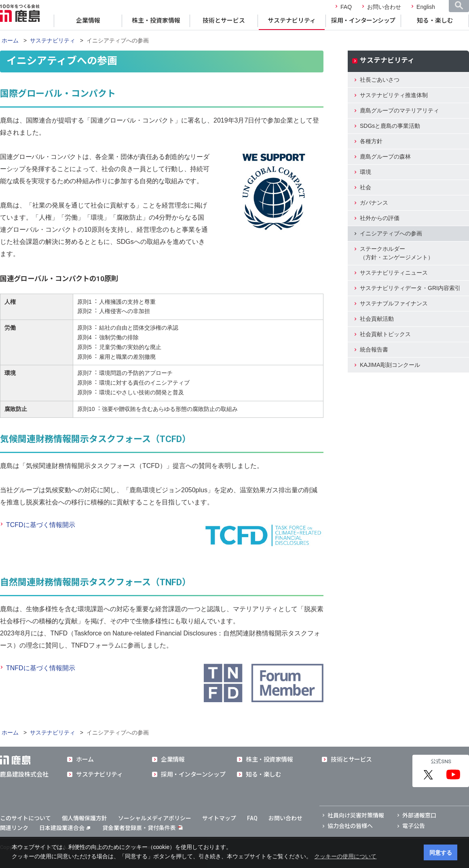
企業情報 (88, 21)
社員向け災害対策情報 (356, 815)
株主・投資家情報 (156, 21)
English (426, 7)
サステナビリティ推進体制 (394, 95)
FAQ (346, 7)
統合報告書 (374, 349)
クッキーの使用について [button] (345, 856)
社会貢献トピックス (385, 334)
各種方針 (371, 141)
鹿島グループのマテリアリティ (399, 110)
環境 (365, 172)
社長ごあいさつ (380, 80)
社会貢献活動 (377, 319)
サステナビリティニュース (394, 273)
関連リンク (14, 828)
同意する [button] (441, 853)
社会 (365, 187)
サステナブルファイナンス (394, 303)
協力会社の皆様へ (350, 826)
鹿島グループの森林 (385, 157)
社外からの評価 (380, 218)
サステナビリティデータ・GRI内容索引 (410, 288)
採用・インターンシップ (363, 21)
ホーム (10, 40)
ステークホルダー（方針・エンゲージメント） (397, 253)
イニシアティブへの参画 (391, 233)
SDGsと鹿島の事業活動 (390, 126)
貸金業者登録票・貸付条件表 (139, 828)
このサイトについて (25, 818)
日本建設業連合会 (65, 828)
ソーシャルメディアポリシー (155, 818)
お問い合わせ (384, 7)
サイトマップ (219, 818)
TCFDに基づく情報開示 (41, 525)
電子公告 (414, 826)
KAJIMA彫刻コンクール (390, 365)
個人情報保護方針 (85, 818)
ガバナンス (374, 203)
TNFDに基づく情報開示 (41, 668)
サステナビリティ (292, 21)
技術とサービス (224, 21)
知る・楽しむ (435, 21)
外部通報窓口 (419, 815)
